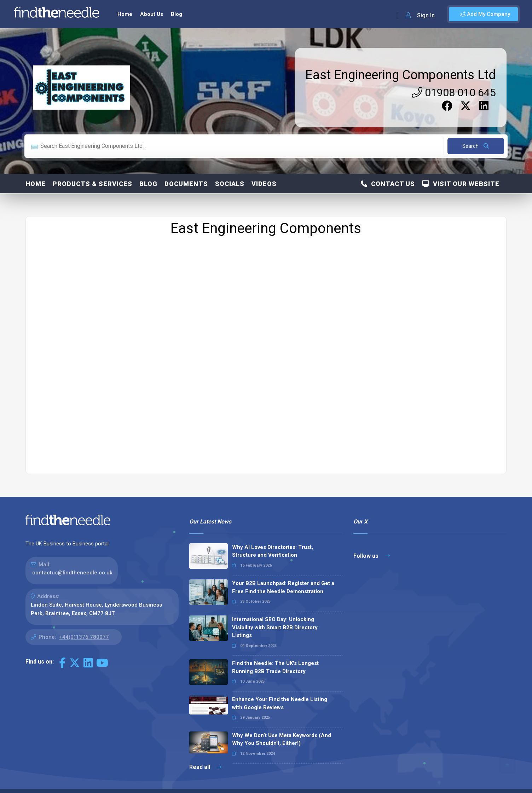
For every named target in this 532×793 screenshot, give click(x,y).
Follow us (372, 544)
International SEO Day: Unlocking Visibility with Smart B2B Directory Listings (275, 616)
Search (476, 134)
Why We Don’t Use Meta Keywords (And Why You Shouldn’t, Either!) (282, 728)
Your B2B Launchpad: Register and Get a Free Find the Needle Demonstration (283, 576)
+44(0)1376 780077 (84, 625)
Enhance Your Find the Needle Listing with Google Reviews (280, 692)
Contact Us (388, 172)
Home (36, 172)
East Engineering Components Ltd (401, 63)
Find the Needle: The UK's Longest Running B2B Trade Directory (275, 656)
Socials (230, 172)
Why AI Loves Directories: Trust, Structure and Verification (273, 540)
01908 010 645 (454, 81)
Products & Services (92, 172)
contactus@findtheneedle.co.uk (72, 561)
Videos (264, 172)
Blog (148, 172)
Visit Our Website (461, 172)
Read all (205, 755)
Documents (186, 172)
